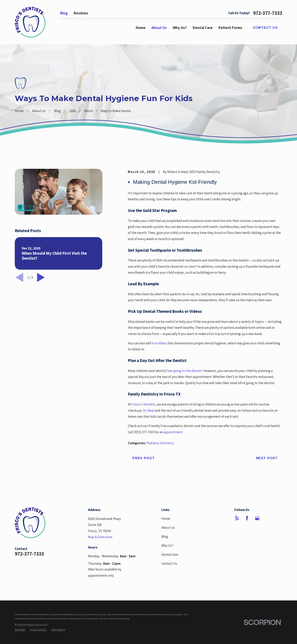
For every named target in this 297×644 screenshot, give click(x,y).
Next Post (267, 458)
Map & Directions (100, 537)
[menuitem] (20, 630)
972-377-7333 (268, 13)
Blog (64, 13)
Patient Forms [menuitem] (230, 28)
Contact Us (265, 28)
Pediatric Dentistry (160, 443)
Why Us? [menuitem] (180, 28)
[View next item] (41, 277)
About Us (168, 528)
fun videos (160, 343)
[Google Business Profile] (257, 518)
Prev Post (144, 458)
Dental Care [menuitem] (203, 28)
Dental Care (170, 555)
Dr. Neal (149, 410)
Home (166, 519)
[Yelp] (237, 518)
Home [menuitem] (141, 28)
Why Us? (167, 546)
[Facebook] (247, 518)
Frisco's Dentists (144, 404)
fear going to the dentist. (185, 371)
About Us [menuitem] (159, 28)
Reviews (81, 13)
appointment (173, 432)
